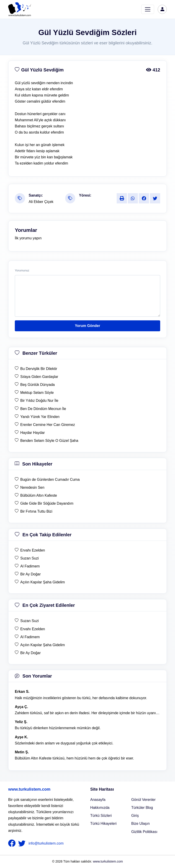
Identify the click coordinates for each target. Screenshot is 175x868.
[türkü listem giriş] (162, 9)
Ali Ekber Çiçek (41, 202)
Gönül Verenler (143, 800)
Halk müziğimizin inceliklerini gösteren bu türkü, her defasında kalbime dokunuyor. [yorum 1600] (81, 698)
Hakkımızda (100, 808)
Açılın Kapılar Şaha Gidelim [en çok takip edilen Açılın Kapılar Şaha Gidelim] (43, 582)
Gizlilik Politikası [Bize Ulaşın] (144, 832)
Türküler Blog (142, 808)
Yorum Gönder (88, 326)
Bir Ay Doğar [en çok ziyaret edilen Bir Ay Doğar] (31, 653)
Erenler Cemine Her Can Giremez (48, 425)
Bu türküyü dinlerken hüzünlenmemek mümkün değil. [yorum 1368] (58, 728)
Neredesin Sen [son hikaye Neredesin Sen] (32, 487)
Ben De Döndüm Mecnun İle (43, 409)
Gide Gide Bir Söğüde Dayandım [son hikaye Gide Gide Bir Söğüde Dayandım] (47, 503)
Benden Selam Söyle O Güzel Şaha (49, 441)
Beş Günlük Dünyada (37, 385)
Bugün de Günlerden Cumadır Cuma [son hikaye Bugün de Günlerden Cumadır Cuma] (50, 480)
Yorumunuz (22, 271)
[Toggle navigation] (148, 9)
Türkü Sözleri (101, 816)
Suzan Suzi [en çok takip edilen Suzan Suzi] (30, 558)
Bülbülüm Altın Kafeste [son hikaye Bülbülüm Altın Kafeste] (39, 495)
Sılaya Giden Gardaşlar (39, 377)
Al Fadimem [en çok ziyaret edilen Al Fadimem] (30, 637)
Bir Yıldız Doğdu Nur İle (39, 401)
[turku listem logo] (20, 9)
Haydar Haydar (33, 433)
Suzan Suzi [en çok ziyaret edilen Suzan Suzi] (30, 621)
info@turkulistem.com (46, 843)
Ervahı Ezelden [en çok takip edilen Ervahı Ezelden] (33, 550)
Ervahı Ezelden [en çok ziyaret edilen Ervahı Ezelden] (33, 629)
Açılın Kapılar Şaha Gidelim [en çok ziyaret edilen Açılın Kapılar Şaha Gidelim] (43, 645)
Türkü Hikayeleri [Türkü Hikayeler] (103, 824)
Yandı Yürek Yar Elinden (40, 417)
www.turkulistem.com (29, 789)
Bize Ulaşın (140, 824)
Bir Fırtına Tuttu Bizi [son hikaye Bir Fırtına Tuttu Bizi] (36, 511)
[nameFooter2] (23, 843)
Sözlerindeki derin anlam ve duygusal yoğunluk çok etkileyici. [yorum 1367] (64, 743)
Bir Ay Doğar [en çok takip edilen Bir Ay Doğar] (31, 574)
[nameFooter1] (13, 843)
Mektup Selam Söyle (37, 393)
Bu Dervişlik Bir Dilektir (39, 369)
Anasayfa (98, 800)
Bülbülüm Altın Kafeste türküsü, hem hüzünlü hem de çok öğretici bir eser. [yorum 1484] (74, 758)
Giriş (135, 816)
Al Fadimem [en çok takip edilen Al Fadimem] (30, 566)
